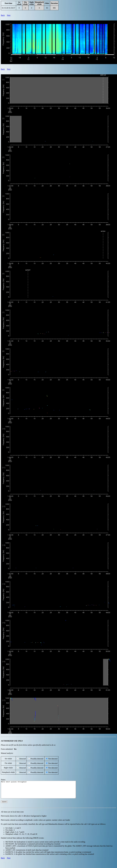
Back (3, 15)
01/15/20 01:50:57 (9, 8)
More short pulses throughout (43, 791)
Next (9, 15)
